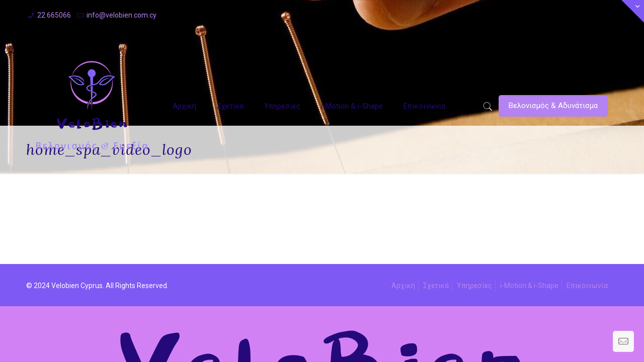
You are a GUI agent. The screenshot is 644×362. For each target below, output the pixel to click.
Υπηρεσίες (474, 286)
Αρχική (403, 286)
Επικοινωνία (587, 286)
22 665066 (54, 15)
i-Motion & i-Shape (529, 286)
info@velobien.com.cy (122, 15)
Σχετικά (436, 286)
